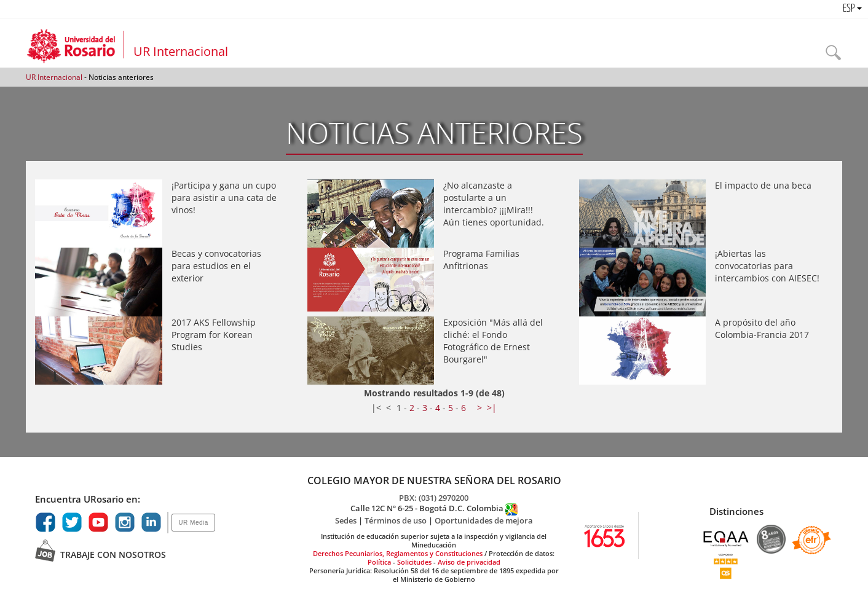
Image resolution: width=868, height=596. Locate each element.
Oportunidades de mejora (484, 520)
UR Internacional (181, 51)
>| (492, 408)
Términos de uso (397, 520)
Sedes (347, 520)
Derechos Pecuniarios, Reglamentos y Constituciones (398, 553)
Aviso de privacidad (469, 562)
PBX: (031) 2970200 (434, 498)
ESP (852, 9)
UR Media (193, 523)
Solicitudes (415, 562)
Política (379, 562)
